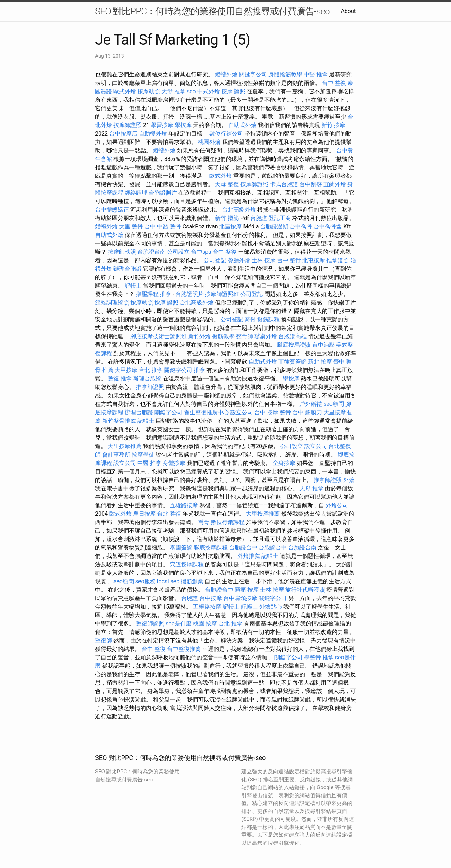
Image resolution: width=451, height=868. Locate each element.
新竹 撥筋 (227, 218)
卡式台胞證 (284, 184)
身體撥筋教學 (285, 74)
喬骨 (250, 319)
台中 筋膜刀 (307, 412)
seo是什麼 (179, 624)
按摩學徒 (143, 455)
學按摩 (183, 125)
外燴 (349, 480)
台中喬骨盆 (328, 227)
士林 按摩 (264, 260)
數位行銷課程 (228, 522)
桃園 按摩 (205, 624)
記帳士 (133, 286)
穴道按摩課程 (187, 564)
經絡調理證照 (112, 303)
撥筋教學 (223, 336)
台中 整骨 (289, 260)
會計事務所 (116, 455)
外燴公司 (337, 505)
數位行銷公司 (226, 134)
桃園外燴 (209, 142)
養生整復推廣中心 (206, 412)
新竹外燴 (199, 336)
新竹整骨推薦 (119, 421)
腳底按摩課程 (211, 548)
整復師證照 (150, 624)
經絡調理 (136, 193)
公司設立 (178, 252)
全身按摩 (284, 463)
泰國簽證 (181, 548)
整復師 (104, 640)
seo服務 (146, 581)
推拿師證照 (150, 387)
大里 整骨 (131, 227)
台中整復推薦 (184, 649)
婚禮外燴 (226, 74)
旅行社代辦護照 (305, 590)
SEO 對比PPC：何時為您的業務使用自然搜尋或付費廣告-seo (212, 11)
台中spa (201, 252)
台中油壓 (323, 345)
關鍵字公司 (253, 74)
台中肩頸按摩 (240, 598)
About (348, 11)
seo (191, 91)
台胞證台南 (152, 252)
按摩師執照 (122, 252)
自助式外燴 (242, 125)
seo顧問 (334, 404)
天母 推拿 (173, 91)
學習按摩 (162, 125)
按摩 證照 (233, 91)
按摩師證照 (128, 125)
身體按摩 (174, 463)
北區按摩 (230, 227)
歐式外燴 (125, 91)
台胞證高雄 (292, 336)
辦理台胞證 (128, 269)
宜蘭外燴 (335, 184)
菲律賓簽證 (292, 362)
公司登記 (215, 260)
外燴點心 (271, 607)
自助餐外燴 (153, 134)
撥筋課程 (268, 319)
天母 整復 (227, 184)
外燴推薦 (249, 556)
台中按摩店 (123, 134)
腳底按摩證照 (294, 345)
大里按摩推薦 (125, 446)
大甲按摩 (126, 370)
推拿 (166, 294)
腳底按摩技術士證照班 (159, 336)
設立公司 (242, 412)
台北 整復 (169, 514)
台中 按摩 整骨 (273, 412)
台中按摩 (211, 598)
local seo (168, 581)
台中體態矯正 (112, 210)
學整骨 (313, 657)
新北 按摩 (320, 362)
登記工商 (280, 218)
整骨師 (245, 336)
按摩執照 (149, 91)
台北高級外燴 (239, 210)
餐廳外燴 (239, 260)
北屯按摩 (314, 260)
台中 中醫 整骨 (163, 227)
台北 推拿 (151, 370)
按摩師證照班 (222, 294)
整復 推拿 (120, 379)
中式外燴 (209, 91)
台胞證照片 (163, 193)
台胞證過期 (274, 227)
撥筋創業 (192, 581)
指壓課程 (147, 294)
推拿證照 (338, 260)
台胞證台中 (243, 548)
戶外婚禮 (311, 404)
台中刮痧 (311, 184)
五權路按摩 (184, 505)
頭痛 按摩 (247, 590)
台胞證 (259, 218)
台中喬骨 (301, 227)
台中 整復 (334, 83)
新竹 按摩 (333, 125)
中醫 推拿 (316, 74)
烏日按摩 (144, 514)
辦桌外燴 (266, 336)
